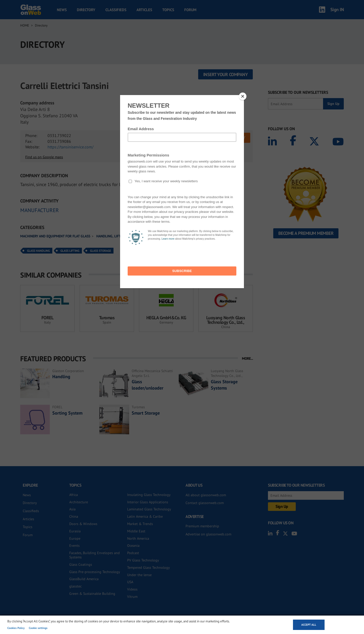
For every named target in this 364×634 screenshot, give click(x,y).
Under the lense (139, 575)
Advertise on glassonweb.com (208, 534)
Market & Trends (140, 524)
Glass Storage (100, 251)
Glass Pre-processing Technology (95, 572)
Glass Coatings (81, 564)
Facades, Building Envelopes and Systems (95, 555)
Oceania (133, 546)
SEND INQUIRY (232, 138)
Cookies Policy (16, 628)
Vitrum (132, 597)
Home (25, 25)
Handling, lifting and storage (122, 236)
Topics (168, 10)
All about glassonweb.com (206, 495)
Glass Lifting (70, 251)
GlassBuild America (84, 579)
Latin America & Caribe (145, 516)
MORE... (247, 358)
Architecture (79, 502)
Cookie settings (38, 628)
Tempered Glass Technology (149, 568)
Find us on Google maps (44, 157)
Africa (74, 495)
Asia (72, 509)
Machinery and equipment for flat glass (55, 236)
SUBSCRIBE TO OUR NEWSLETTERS (298, 92)
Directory (86, 10)
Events (74, 546)
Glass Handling (38, 251)
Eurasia (75, 531)
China (74, 516)
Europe (75, 538)
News (62, 10)
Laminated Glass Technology (149, 509)
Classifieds (116, 10)
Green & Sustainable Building (92, 594)
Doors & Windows (83, 524)
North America (138, 538)
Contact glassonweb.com (205, 503)
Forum (190, 10)
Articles (144, 10)
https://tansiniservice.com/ (71, 147)
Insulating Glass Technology (149, 495)
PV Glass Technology (143, 560)
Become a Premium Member (306, 233)
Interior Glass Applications (148, 502)
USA (130, 582)
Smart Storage (146, 413)
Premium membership (202, 526)
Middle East (136, 531)
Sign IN (337, 9)
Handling (61, 377)
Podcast (133, 553)
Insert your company (226, 74)
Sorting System (67, 413)
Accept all (309, 625)
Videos (132, 589)
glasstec (75, 586)
